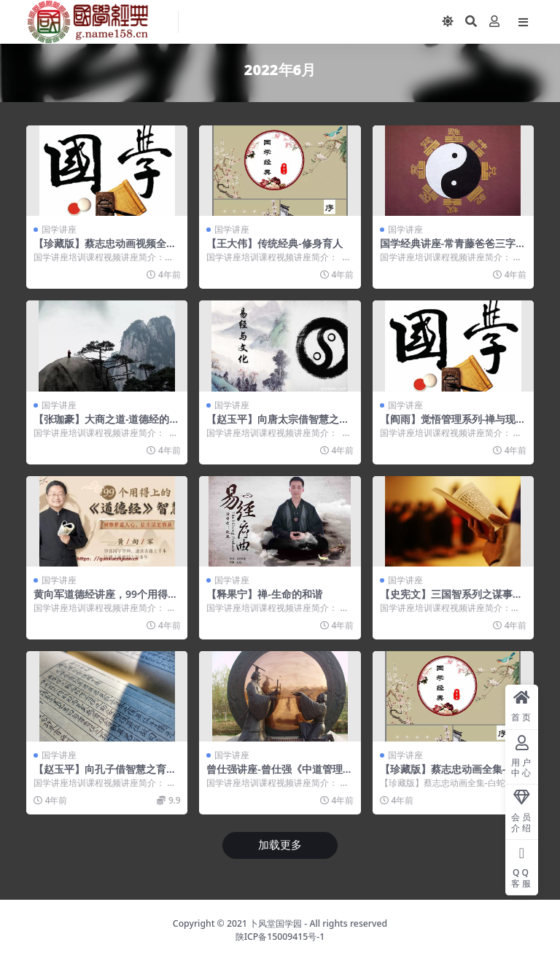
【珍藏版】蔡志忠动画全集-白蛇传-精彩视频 (453, 775)
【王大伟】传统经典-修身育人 (274, 243)
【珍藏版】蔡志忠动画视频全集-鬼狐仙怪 (106, 249)
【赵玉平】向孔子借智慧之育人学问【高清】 (105, 775)
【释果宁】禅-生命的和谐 (264, 594)
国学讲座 (59, 229)
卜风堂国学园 (276, 923)
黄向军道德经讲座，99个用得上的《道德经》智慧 (106, 600)
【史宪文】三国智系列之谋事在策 (451, 600)
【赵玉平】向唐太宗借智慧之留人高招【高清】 (278, 425)
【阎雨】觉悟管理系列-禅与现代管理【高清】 (453, 425)
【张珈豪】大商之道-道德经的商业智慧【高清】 (106, 425)
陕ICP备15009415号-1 (280, 937)
